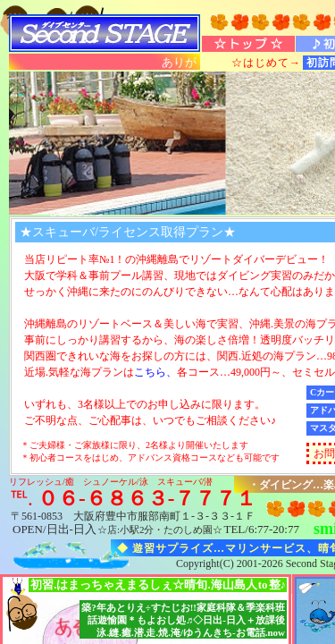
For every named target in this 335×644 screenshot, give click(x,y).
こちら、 (155, 372)
